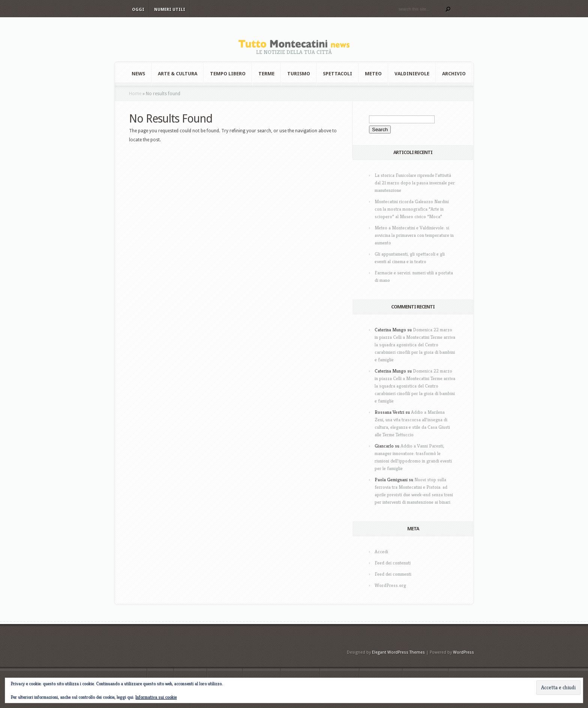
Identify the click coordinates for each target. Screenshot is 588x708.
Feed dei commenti (393, 574)
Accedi (381, 552)
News (138, 74)
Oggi (138, 10)
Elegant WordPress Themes (398, 652)
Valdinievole (412, 74)
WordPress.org (390, 585)
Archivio (454, 74)
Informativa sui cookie (156, 697)
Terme (266, 74)
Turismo (299, 74)
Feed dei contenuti (393, 563)
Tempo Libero (228, 74)
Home (135, 94)
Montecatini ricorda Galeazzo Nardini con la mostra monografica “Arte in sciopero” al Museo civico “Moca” (412, 209)
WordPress (463, 652)
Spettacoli (337, 74)
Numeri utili (170, 10)
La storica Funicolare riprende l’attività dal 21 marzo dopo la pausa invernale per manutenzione (415, 183)
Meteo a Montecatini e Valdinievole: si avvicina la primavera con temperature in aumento (414, 235)
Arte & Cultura (178, 74)
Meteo (373, 74)
